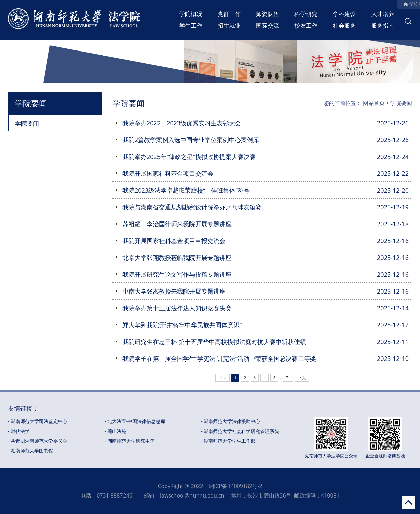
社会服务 (344, 25)
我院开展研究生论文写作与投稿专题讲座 (177, 274)
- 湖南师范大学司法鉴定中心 (38, 421)
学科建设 (344, 14)
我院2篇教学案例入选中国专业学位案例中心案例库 (191, 140)
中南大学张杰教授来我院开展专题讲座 (174, 291)
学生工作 (191, 25)
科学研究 (306, 14)
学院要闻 (27, 123)
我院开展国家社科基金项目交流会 (168, 173)
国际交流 (268, 25)
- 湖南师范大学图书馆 (31, 451)
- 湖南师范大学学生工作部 (228, 441)
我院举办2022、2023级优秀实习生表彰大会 (182, 123)
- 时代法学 (19, 431)
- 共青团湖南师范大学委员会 (38, 441)
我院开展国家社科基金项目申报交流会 (174, 241)
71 (288, 378)
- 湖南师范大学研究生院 (130, 441)
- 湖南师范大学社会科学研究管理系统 (240, 431)
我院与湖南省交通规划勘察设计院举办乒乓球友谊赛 (192, 207)
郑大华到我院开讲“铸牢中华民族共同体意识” (182, 325)
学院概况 (191, 14)
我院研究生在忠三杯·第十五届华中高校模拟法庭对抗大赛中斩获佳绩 (214, 342)
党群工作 (229, 14)
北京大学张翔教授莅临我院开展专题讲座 (177, 258)
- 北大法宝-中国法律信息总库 (135, 421)
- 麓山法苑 (115, 431)
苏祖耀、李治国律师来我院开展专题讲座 (177, 224)
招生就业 (229, 25)
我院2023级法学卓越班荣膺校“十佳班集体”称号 (186, 190)
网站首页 (374, 103)
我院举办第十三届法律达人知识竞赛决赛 (177, 308)
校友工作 (306, 25)
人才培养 (383, 14)
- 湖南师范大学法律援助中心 (231, 421)
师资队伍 (268, 14)
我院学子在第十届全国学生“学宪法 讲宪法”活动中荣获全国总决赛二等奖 (219, 358)
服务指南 (383, 25)
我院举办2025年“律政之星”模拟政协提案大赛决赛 (189, 157)
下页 (302, 378)
